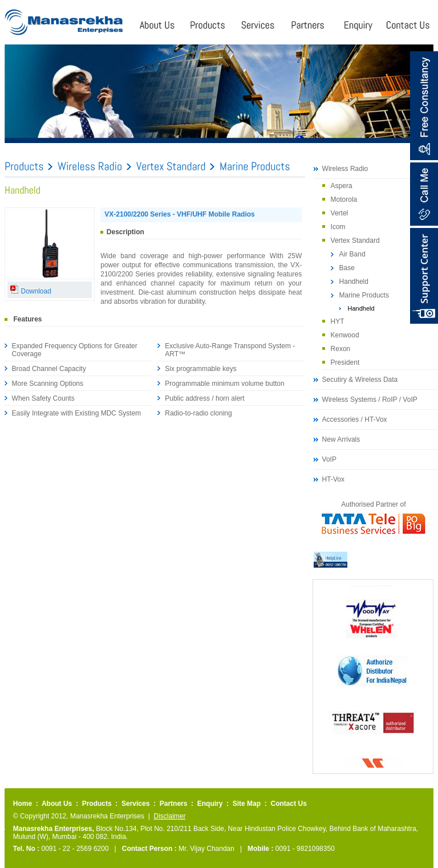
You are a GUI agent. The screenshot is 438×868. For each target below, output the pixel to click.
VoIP (329, 459)
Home (23, 804)
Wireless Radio (345, 169)
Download (31, 291)
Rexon (341, 349)
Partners (174, 804)
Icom (338, 227)
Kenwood (345, 335)
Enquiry (210, 804)
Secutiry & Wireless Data (360, 380)
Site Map (247, 804)
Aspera (342, 186)
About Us (57, 804)
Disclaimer (169, 816)
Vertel (340, 213)
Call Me (424, 194)
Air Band (352, 254)
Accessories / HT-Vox (355, 419)
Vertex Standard (355, 241)
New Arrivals (341, 439)
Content (424, 276)
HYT (338, 321)
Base (347, 268)
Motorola (344, 199)
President (345, 362)
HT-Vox (333, 479)
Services (135, 804)
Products (97, 804)
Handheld (354, 282)
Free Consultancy (424, 106)
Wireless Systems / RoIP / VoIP (370, 400)
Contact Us (288, 804)
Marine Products (364, 295)
